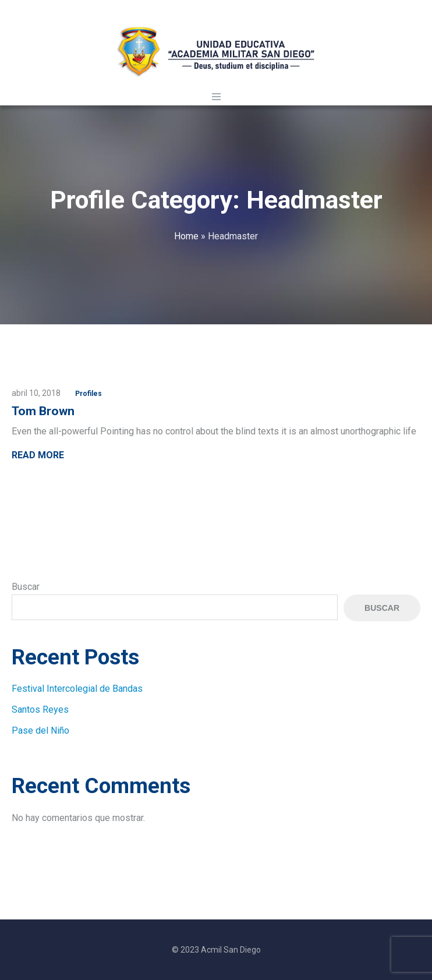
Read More (38, 455)
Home (186, 236)
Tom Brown (43, 411)
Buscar (26, 587)
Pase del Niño (40, 730)
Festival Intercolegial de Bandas (77, 689)
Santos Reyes (40, 710)
